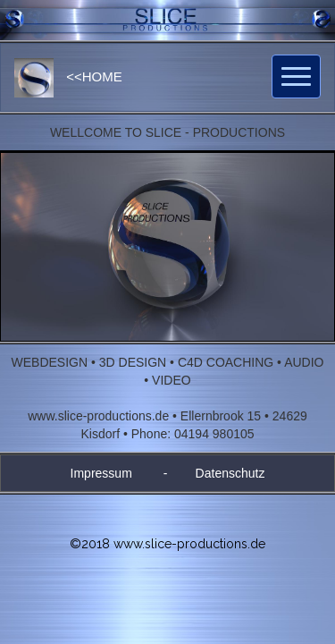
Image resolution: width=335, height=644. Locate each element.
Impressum (101, 473)
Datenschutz (230, 473)
